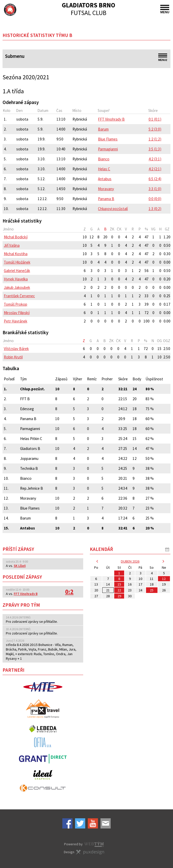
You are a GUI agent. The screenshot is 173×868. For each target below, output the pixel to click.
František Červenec (19, 296)
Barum (103, 129)
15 (119, 584)
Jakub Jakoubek (17, 287)
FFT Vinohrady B (111, 119)
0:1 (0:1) (155, 119)
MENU (165, 9)
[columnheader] (42, 229)
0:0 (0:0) (155, 199)
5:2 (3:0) (155, 129)
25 (152, 590)
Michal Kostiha (16, 254)
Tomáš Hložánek (17, 262)
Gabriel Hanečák (17, 271)
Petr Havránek (16, 321)
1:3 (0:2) (155, 209)
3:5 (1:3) (155, 149)
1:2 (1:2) (155, 139)
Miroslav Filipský (17, 313)
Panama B (106, 199)
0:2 (69, 592)
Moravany (106, 189)
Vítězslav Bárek (16, 349)
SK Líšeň (20, 566)
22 (119, 590)
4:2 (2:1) (155, 169)
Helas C (104, 169)
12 (164, 579)
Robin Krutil (13, 357)
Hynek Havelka (16, 279)
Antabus (105, 179)
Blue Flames (108, 139)
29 (119, 596)
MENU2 (163, 57)
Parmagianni (108, 149)
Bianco (104, 159)
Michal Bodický (16, 237)
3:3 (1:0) (155, 189)
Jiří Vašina (12, 245)
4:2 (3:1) (155, 159)
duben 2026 (130, 561)
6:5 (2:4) (155, 179)
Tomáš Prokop (16, 304)
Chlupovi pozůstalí (113, 209)
